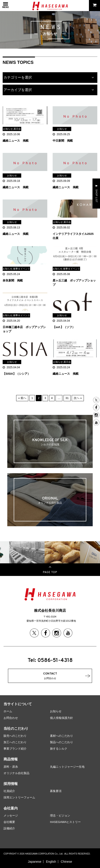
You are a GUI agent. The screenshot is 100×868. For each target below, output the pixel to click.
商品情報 (11, 759)
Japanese (35, 862)
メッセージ (11, 816)
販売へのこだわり (15, 736)
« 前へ (22, 398)
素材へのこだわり (62, 736)
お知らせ (56, 711)
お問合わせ (11, 718)
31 (67, 398)
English (51, 862)
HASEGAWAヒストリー (65, 822)
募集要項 (56, 791)
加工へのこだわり (15, 742)
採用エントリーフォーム (19, 797)
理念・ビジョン (60, 816)
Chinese (66, 862)
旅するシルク (59, 749)
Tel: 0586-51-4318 (50, 661)
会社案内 (11, 808)
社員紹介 (9, 791)
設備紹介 (9, 828)
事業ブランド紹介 (15, 749)
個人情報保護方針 (62, 718)
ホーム (8, 711)
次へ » (78, 398)
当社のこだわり (16, 728)
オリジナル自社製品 (16, 773)
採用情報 (11, 784)
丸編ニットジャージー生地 (67, 767)
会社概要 (9, 822)
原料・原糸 (11, 767)
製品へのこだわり (62, 742)
